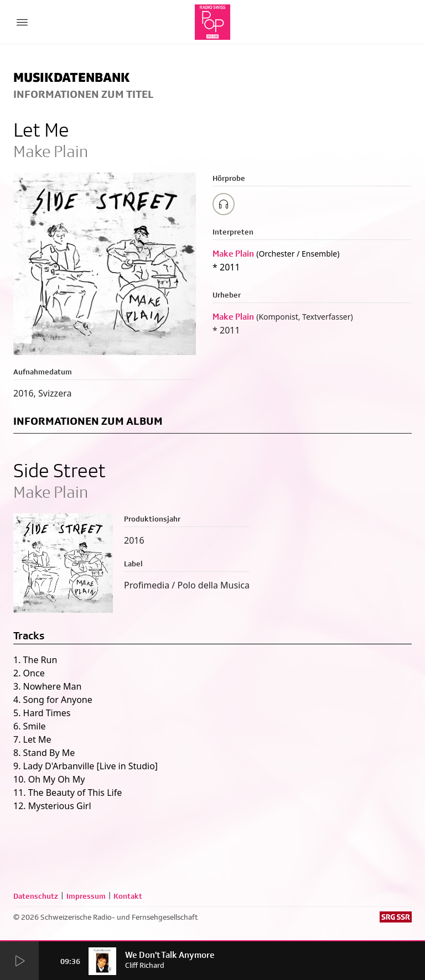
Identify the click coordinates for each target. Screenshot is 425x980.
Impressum (86, 896)
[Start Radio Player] (19, 961)
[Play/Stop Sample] (224, 204)
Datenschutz (36, 896)
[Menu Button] (22, 22)
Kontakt (128, 896)
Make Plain (233, 254)
